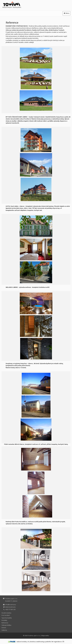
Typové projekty (7, 618)
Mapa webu (45, 636)
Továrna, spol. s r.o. (34, 636)
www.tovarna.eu (10, 607)
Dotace (4, 628)
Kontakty (4, 620)
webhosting (40, 642)
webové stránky (22, 642)
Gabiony (4, 630)
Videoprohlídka (6, 625)
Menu (66, 13)
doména (33, 642)
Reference (5, 623)
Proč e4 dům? (6, 615)
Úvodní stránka (6, 613)
